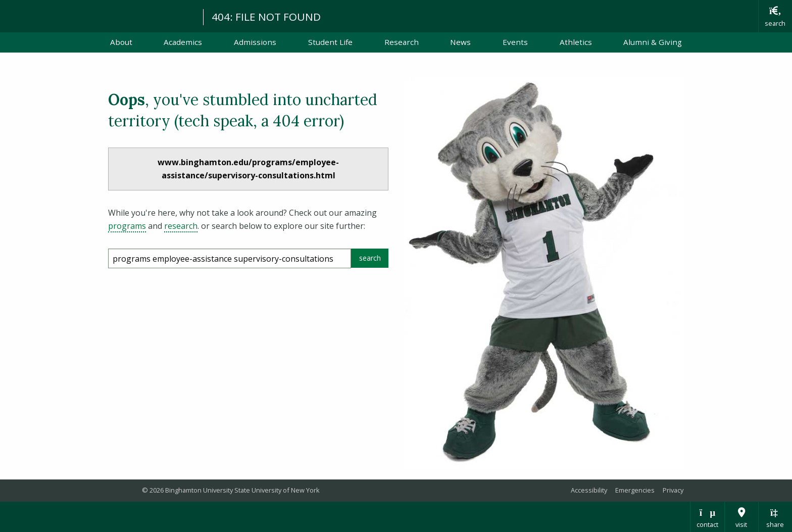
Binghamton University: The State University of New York (97, 15)
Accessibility (589, 490)
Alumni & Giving (653, 42)
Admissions (255, 42)
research (181, 226)
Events (515, 42)
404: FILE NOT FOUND (266, 17)
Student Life (330, 42)
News (460, 42)
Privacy (673, 490)
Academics (183, 42)
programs (127, 226)
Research (402, 42)
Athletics (576, 42)
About (121, 42)
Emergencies (635, 490)
